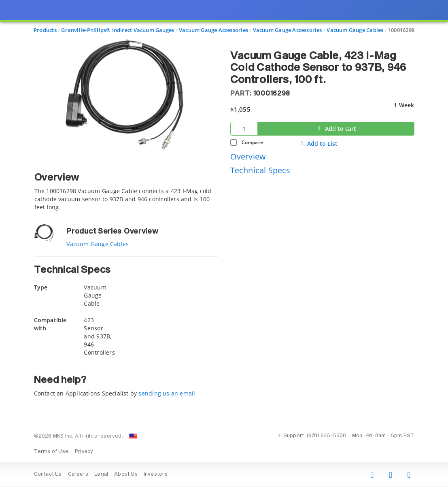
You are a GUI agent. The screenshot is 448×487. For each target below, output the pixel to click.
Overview (248, 156)
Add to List (318, 144)
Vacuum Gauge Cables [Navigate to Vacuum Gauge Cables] (355, 30)
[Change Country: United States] (133, 436)
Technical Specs (260, 170)
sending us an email (167, 393)
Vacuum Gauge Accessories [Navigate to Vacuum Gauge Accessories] (213, 30)
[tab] (126, 188)
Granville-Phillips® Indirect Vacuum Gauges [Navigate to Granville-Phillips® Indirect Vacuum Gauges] (118, 30)
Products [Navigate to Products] (45, 30)
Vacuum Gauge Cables (98, 244)
